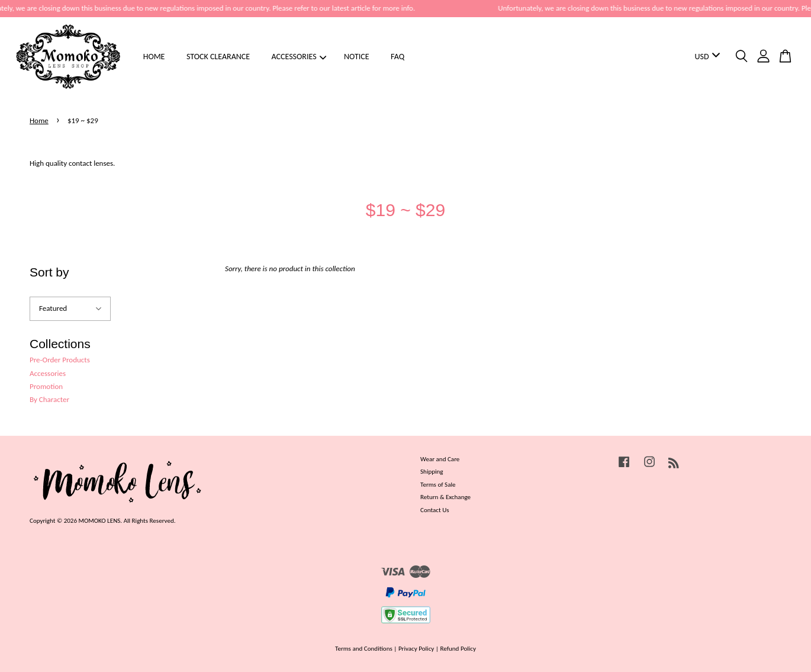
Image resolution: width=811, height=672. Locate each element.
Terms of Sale (438, 484)
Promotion (46, 386)
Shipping (432, 471)
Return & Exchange (445, 497)
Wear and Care (440, 459)
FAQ (398, 57)
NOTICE (357, 57)
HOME (154, 57)
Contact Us (435, 510)
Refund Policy (458, 648)
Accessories (48, 373)
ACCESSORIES (299, 57)
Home (39, 120)
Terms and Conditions (364, 648)
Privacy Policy (416, 648)
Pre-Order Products (60, 360)
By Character (49, 399)
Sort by (49, 272)
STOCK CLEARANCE (218, 57)
